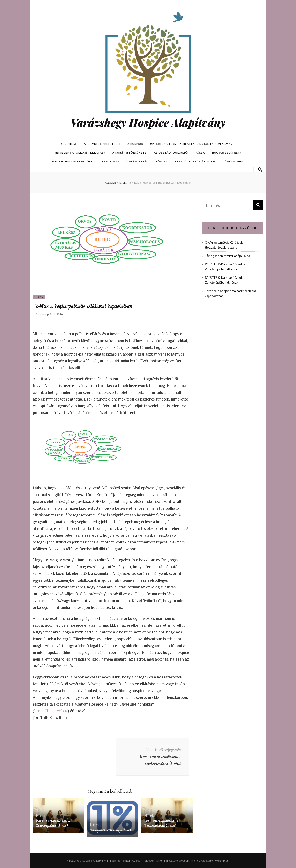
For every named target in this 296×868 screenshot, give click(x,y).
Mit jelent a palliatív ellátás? (80, 153)
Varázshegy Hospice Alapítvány (148, 122)
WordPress (222, 861)
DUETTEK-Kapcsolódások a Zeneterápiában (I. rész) (161, 824)
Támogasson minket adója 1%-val (110, 831)
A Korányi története (129, 153)
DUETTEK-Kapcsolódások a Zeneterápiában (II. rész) (53, 824)
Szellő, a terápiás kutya (195, 162)
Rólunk (162, 162)
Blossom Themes (189, 861)
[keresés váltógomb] (260, 170)
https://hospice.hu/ (51, 711)
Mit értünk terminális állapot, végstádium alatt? (191, 144)
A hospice (135, 144)
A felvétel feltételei (102, 144)
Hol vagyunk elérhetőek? (73, 162)
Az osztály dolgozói (171, 153)
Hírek (200, 153)
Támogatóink (234, 162)
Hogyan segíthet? (227, 153)
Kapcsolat (111, 162)
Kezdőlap (69, 144)
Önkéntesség (137, 162)
